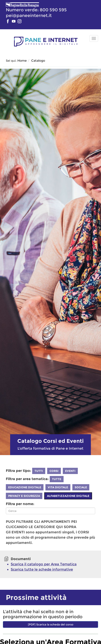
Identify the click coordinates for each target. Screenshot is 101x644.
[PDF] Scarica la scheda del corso (51, 624)
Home (22, 61)
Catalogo (38, 61)
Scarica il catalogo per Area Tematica (44, 564)
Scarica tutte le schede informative (42, 569)
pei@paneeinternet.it (29, 15)
